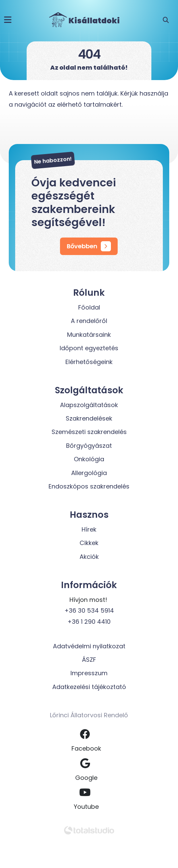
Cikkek (89, 543)
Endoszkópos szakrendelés (89, 486)
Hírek (89, 529)
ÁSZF (89, 660)
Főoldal (89, 307)
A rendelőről (89, 321)
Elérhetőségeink (89, 362)
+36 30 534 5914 (89, 610)
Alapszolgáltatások (89, 405)
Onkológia (89, 459)
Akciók (89, 557)
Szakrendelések (89, 418)
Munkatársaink (89, 335)
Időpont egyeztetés (89, 348)
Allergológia (89, 473)
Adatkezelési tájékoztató (89, 687)
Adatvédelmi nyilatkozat (89, 646)
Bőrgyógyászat (89, 446)
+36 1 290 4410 (89, 622)
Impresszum (89, 673)
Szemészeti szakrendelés (89, 432)
